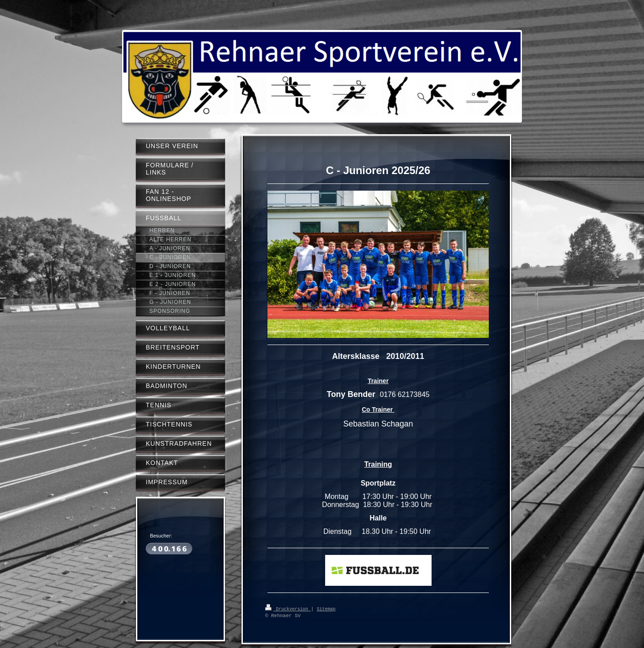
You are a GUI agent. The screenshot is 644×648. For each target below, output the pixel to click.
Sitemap (326, 609)
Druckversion (288, 609)
